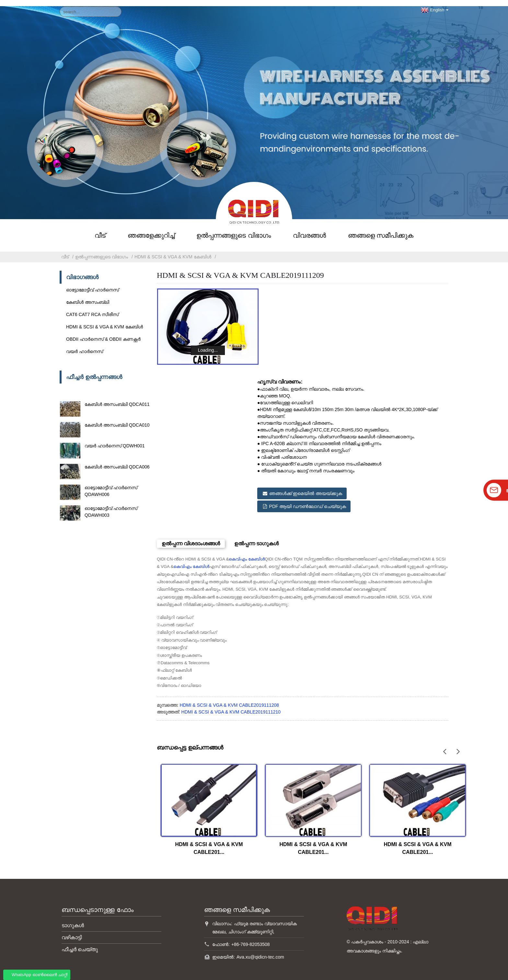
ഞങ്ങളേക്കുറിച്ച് (151, 229)
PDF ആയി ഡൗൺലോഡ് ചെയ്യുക (308, 497)
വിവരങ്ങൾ (309, 229)
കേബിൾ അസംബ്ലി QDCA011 (117, 398)
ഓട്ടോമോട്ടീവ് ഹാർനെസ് (92, 284)
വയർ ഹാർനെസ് (85, 345)
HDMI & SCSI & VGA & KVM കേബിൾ (173, 251)
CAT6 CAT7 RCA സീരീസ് (92, 308)
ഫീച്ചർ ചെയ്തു (80, 938)
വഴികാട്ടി (72, 926)
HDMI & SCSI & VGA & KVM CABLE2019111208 (230, 694)
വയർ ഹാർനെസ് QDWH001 (115, 440)
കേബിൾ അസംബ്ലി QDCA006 (117, 461)
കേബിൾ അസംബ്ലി (88, 296)
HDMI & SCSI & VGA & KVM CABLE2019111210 (231, 701)
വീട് (100, 229)
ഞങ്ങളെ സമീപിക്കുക (381, 229)
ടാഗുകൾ (73, 914)
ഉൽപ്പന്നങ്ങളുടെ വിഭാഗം (234, 229)
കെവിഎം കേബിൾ (247, 548)
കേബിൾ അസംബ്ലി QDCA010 (117, 419)
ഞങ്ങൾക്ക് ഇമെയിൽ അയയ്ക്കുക (306, 487)
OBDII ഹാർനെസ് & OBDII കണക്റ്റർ (103, 333)
